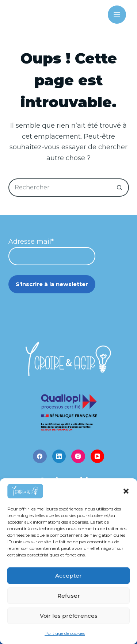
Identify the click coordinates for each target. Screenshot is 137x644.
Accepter (68, 576)
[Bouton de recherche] (120, 188)
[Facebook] (40, 456)
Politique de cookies (65, 633)
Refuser (69, 596)
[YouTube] (98, 456)
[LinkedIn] (59, 456)
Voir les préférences (69, 616)
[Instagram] (78, 456)
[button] (126, 491)
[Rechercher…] (60, 188)
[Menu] (117, 15)
